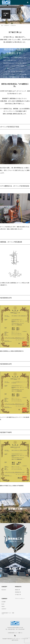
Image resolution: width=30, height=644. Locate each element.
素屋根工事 (17, 590)
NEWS (3, 606)
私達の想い (4, 590)
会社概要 (4, 602)
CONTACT (4, 609)
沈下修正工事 (18, 595)
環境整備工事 (18, 592)
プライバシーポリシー (20, 599)
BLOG (3, 604)
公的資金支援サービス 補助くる (8, 613)
